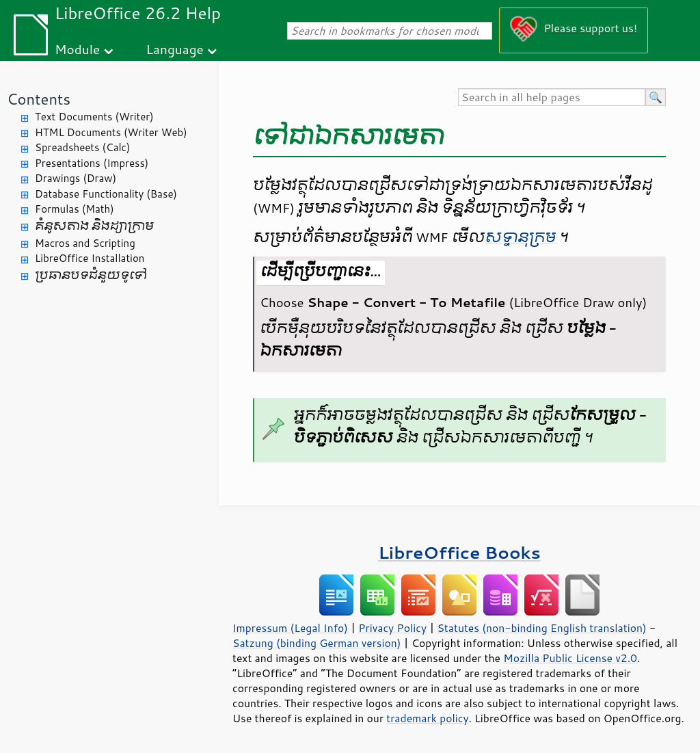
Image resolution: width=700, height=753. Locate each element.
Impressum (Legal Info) (290, 628)
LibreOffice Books (459, 552)
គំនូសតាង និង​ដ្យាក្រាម (94, 226)
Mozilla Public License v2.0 (570, 658)
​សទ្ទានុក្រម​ (520, 237)
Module (77, 49)
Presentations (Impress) (92, 163)
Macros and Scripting (85, 243)
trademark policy (427, 718)
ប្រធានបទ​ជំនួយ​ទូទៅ (91, 275)
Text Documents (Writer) (94, 117)
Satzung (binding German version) (317, 643)
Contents (39, 99)
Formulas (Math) (75, 209)
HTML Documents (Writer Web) (111, 132)
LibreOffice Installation (90, 258)
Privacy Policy (392, 628)
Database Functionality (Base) (106, 194)
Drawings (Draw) (76, 178)
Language (175, 49)
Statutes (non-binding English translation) (541, 628)
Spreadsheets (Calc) (82, 147)
